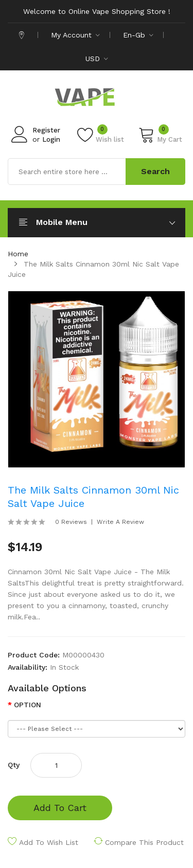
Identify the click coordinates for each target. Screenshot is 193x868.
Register (46, 130)
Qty (14, 765)
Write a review (120, 522)
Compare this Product (144, 842)
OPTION (28, 705)
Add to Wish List (49, 842)
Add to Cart (60, 808)
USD (97, 59)
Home (18, 254)
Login (51, 139)
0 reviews (71, 522)
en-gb (138, 35)
